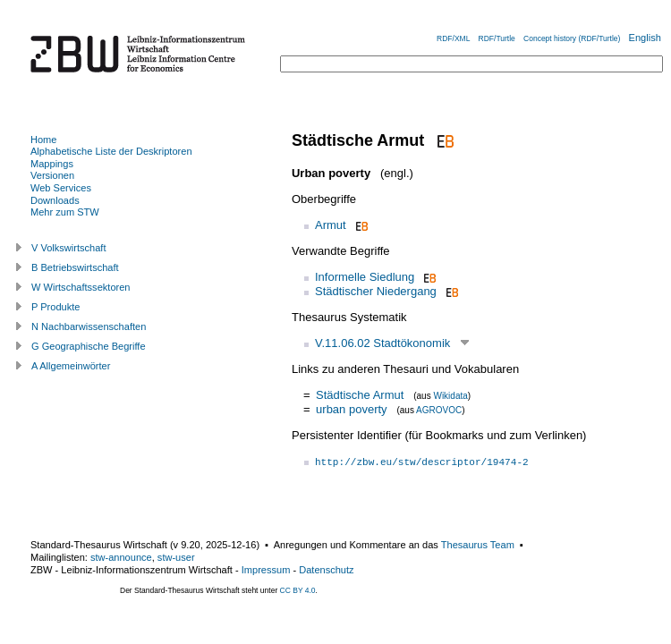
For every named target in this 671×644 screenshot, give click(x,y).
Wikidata (450, 396)
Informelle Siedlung (365, 277)
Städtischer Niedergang (376, 291)
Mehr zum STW (65, 212)
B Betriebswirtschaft (75, 267)
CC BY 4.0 (298, 590)
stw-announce (121, 557)
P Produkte (55, 307)
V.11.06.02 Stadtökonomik (382, 343)
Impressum (266, 570)
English (645, 38)
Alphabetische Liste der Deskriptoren (111, 151)
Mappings (52, 164)
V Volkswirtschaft (69, 248)
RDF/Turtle (497, 38)
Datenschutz (326, 570)
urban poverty (352, 409)
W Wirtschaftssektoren (81, 287)
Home (43, 140)
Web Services (61, 188)
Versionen (52, 175)
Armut (331, 225)
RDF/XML (453, 38)
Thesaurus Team (478, 545)
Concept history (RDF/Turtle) (572, 38)
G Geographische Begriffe (89, 346)
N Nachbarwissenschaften (89, 326)
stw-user (176, 557)
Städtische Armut (360, 395)
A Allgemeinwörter (71, 366)
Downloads (55, 200)
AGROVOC (439, 410)
